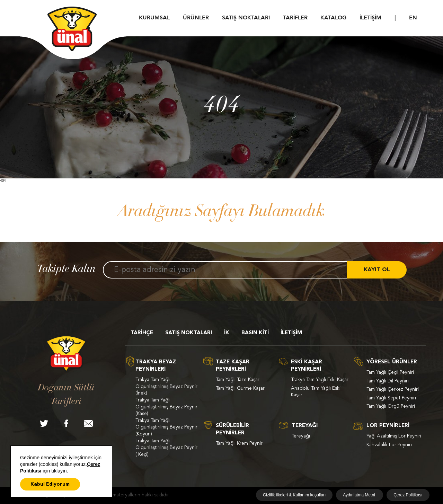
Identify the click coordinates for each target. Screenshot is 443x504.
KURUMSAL (154, 18)
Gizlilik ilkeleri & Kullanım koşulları (294, 495)
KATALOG (333, 18)
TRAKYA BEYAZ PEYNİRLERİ (156, 366)
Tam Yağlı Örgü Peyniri (391, 406)
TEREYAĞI (305, 426)
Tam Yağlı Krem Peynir (239, 443)
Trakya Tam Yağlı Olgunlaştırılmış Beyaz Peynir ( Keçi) (166, 448)
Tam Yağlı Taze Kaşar (238, 380)
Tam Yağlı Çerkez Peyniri (393, 389)
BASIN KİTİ (255, 333)
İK (227, 333)
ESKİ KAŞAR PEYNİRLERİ (307, 366)
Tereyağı (301, 436)
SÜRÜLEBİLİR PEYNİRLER (232, 430)
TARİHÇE (142, 333)
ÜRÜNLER (196, 18)
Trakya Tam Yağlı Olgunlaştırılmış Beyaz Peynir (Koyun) (166, 427)
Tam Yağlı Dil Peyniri (388, 381)
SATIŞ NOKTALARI (246, 18)
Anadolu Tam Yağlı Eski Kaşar (316, 392)
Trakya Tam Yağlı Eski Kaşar (320, 380)
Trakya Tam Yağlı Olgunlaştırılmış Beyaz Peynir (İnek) (166, 386)
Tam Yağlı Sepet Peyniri (391, 398)
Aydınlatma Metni (360, 495)
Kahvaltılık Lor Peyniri (389, 445)
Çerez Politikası (408, 495)
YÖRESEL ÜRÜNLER (392, 362)
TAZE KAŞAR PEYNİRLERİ (233, 366)
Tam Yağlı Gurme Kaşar (240, 388)
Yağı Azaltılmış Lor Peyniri (394, 436)
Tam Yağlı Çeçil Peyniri (390, 372)
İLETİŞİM (370, 18)
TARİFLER (295, 18)
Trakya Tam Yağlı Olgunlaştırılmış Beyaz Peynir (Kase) (166, 407)
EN (413, 18)
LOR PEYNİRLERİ (388, 426)
